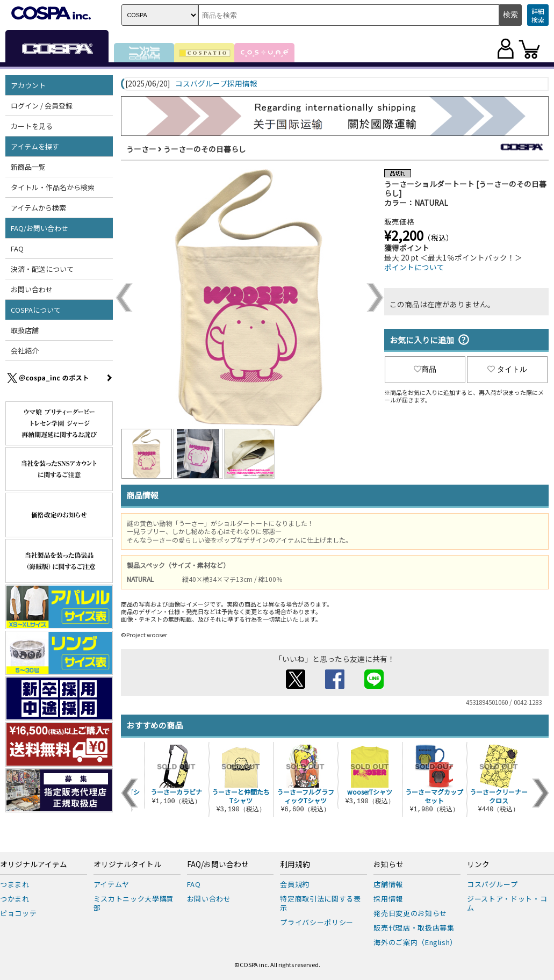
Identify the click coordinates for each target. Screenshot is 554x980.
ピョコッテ (18, 913)
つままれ (15, 884)
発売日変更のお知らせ (410, 913)
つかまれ (15, 899)
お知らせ (388, 864)
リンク (478, 864)
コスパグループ (492, 884)
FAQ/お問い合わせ (39, 228)
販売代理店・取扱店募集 (414, 928)
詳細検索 (538, 15)
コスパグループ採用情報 (216, 84)
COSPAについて (36, 310)
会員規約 (295, 884)
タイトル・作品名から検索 (53, 187)
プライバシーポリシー (317, 922)
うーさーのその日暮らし (205, 149)
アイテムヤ (111, 884)
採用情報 (388, 899)
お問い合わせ (32, 289)
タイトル (507, 369)
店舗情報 (388, 884)
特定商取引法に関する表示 (320, 903)
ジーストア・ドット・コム (507, 903)
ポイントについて (414, 267)
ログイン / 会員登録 (42, 106)
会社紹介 (25, 351)
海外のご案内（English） (415, 942)
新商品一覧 (28, 167)
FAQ (17, 248)
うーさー (141, 149)
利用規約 (295, 864)
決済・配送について (42, 269)
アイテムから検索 (38, 208)
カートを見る (32, 126)
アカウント (28, 85)
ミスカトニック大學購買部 (134, 903)
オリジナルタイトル (127, 864)
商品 (425, 369)
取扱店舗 (25, 330)
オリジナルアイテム (34, 864)
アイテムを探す (35, 146)
